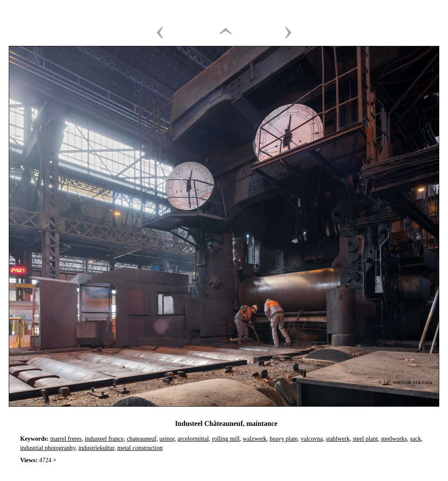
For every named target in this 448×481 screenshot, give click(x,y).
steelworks (394, 439)
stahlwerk (338, 439)
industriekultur (96, 448)
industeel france (104, 439)
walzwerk (255, 439)
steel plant (365, 439)
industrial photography (48, 448)
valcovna (312, 439)
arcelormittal (193, 439)
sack (415, 439)
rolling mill (226, 439)
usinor (167, 439)
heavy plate (283, 439)
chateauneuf (142, 439)
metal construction (140, 448)
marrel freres (66, 439)
